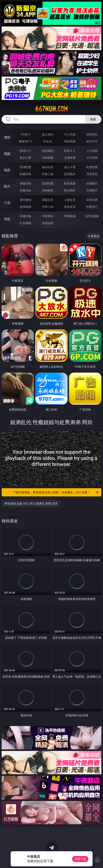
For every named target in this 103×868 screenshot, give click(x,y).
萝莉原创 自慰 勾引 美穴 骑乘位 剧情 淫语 (31, 503)
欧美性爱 (92, 167)
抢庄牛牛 (92, 141)
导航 (7, 219)
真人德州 (48, 134)
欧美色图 (70, 183)
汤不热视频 (92, 216)
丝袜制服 (48, 158)
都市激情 (25, 200)
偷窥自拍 (25, 183)
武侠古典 (92, 200)
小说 (7, 203)
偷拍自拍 (48, 167)
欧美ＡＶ (70, 151)
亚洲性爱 (25, 167)
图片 (7, 186)
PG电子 (25, 134)
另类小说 (48, 207)
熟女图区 (70, 190)
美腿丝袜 (25, 190)
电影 (7, 170)
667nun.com (51, 109)
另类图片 (92, 190)
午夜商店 (48, 216)
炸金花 (48, 141)
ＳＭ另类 (92, 158)
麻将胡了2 (25, 141)
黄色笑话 (70, 207)
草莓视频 (70, 216)
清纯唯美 (48, 190)
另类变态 (92, 174)
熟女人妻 (25, 158)
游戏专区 (92, 134)
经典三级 (48, 174)
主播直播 (70, 158)
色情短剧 (48, 223)
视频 (7, 154)
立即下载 (80, 859)
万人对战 (70, 134)
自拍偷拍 (48, 151)
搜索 (93, 119)
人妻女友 (70, 200)
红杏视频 (25, 223)
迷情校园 (25, 207)
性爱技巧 (92, 207)
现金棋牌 (70, 141)
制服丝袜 (25, 174)
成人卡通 (70, 167)
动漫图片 (92, 183)
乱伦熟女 (70, 174)
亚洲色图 (48, 183)
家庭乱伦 (48, 200)
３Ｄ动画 (92, 151)
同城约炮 (25, 216)
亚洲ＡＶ (25, 151)
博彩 (7, 137)
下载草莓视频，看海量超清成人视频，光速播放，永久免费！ (56, 492)
